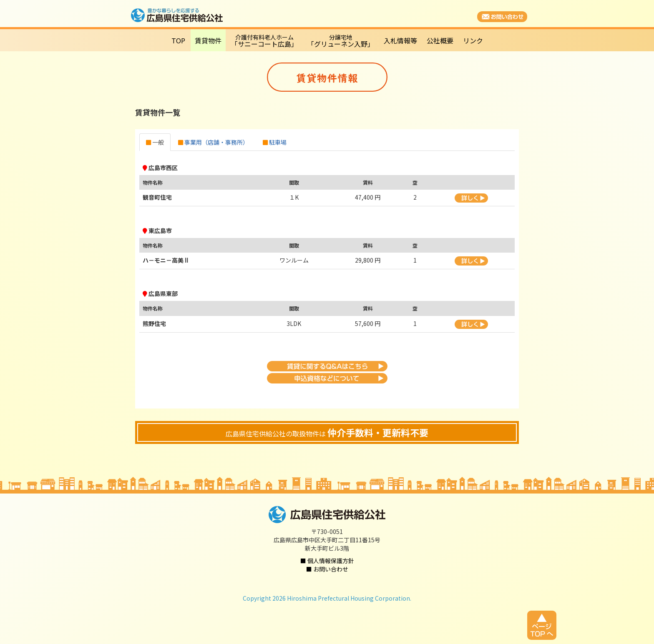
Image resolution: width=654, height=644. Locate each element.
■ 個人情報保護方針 (327, 561)
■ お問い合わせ (327, 569)
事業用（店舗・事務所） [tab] (213, 142)
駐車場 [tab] (275, 142)
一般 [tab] (155, 142)
